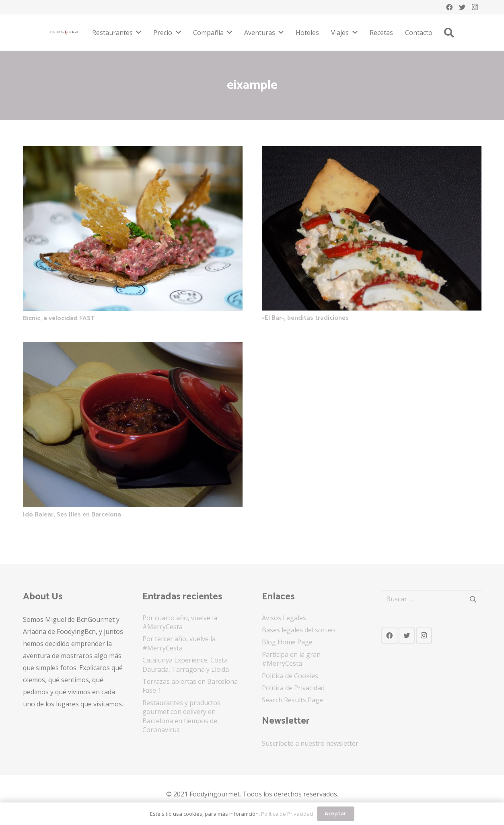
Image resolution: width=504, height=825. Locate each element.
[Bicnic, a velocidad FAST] (133, 152)
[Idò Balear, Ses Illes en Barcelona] (133, 348)
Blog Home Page (287, 642)
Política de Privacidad (293, 688)
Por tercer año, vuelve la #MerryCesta (179, 643)
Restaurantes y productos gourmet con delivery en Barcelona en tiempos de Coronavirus (181, 716)
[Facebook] (449, 7)
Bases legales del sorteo (298, 630)
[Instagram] (475, 7)
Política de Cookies (290, 676)
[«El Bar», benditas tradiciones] (372, 152)
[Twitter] (462, 7)
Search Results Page (292, 700)
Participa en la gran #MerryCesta (291, 659)
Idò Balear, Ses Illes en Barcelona (72, 515)
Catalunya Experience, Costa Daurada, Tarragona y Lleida (186, 665)
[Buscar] (449, 33)
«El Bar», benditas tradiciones (305, 318)
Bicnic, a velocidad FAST (59, 318)
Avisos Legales (284, 618)
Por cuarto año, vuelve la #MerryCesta (180, 622)
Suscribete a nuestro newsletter (310, 743)
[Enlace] (65, 33)
